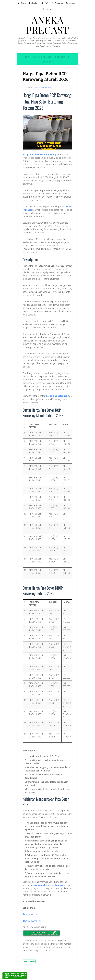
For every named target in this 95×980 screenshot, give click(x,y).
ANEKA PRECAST (47, 25)
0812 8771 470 (33, 926)
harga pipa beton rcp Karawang (50, 893)
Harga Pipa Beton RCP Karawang (41, 153)
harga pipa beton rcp (58, 404)
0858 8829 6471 (33, 932)
